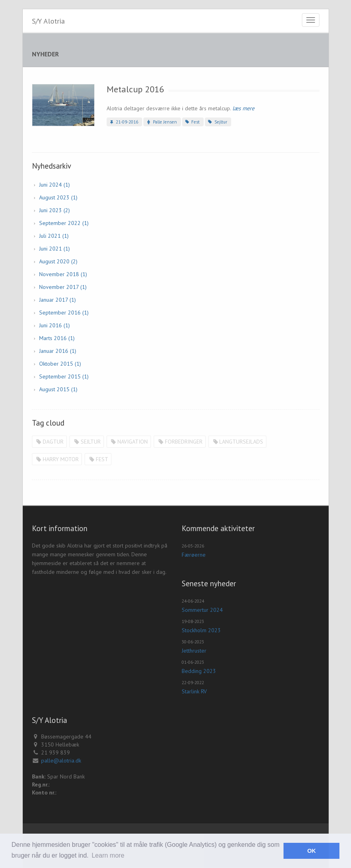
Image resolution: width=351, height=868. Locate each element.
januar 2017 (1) (58, 300)
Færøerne (194, 555)
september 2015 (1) (64, 376)
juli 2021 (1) (54, 236)
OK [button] (311, 851)
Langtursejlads (238, 442)
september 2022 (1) (64, 223)
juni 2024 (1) (55, 185)
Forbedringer (180, 442)
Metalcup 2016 (135, 89)
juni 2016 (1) (55, 325)
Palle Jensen (161, 122)
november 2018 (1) (63, 274)
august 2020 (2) (58, 261)
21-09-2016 (123, 122)
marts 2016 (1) (57, 338)
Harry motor (57, 459)
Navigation (129, 442)
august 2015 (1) (58, 389)
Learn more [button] (108, 855)
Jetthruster (194, 651)
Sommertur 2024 (202, 610)
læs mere (243, 108)
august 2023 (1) (58, 197)
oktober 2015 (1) (60, 364)
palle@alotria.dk (61, 760)
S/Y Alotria (48, 21)
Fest (192, 122)
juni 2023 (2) (55, 210)
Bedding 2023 (199, 671)
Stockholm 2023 (201, 630)
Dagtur (50, 442)
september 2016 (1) (64, 313)
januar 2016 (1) (58, 351)
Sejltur (217, 122)
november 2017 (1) (63, 287)
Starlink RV (194, 691)
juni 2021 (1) (55, 249)
